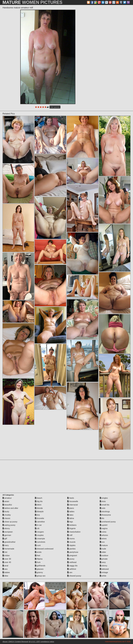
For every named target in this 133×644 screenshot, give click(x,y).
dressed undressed (44, 549)
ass (5, 569)
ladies (71, 512)
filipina (39, 559)
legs (70, 522)
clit (37, 528)
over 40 (7, 562)
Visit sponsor (55, 107)
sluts (103, 501)
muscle (71, 542)
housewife (73, 501)
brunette (39, 518)
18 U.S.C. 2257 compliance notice (41, 642)
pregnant (72, 556)
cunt (38, 545)
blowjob (39, 512)
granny (39, 572)
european (8, 532)
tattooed (104, 569)
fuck (38, 562)
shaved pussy (74, 576)
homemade (8, 549)
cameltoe (40, 522)
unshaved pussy (108, 522)
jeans (71, 508)
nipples (71, 545)
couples (39, 535)
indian (6, 556)
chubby (7, 515)
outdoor (104, 556)
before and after (10, 508)
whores (104, 535)
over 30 (7, 559)
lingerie (71, 528)
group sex (40, 576)
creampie (40, 539)
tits (102, 518)
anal (5, 566)
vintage (104, 572)
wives (103, 539)
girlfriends (40, 566)
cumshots (40, 542)
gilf (5, 539)
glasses (39, 569)
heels (71, 498)
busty (6, 512)
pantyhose (73, 552)
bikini (38, 505)
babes (6, 572)
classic (6, 518)
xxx (102, 542)
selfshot (72, 569)
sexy (103, 562)
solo (103, 508)
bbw (5, 576)
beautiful (7, 505)
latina (71, 518)
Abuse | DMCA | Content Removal (15, 642)
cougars (39, 532)
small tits (105, 505)
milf (70, 535)
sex (70, 572)
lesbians (72, 525)
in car (38, 525)
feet (38, 556)
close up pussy (10, 522)
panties (71, 549)
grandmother (9, 542)
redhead (72, 562)
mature (104, 545)
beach (39, 498)
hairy (6, 545)
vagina (104, 528)
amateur (7, 498)
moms (71, 539)
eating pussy (9, 525)
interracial (72, 505)
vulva (103, 532)
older (103, 552)
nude (103, 549)
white (103, 576)
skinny (104, 566)
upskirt (104, 525)
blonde (39, 508)
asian (6, 501)
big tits (39, 501)
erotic (38, 552)
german (7, 535)
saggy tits (72, 566)
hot (5, 552)
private (104, 559)
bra (37, 515)
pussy (71, 559)
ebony (6, 528)
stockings (105, 512)
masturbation (74, 532)
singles (104, 498)
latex (70, 515)
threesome (105, 515)
